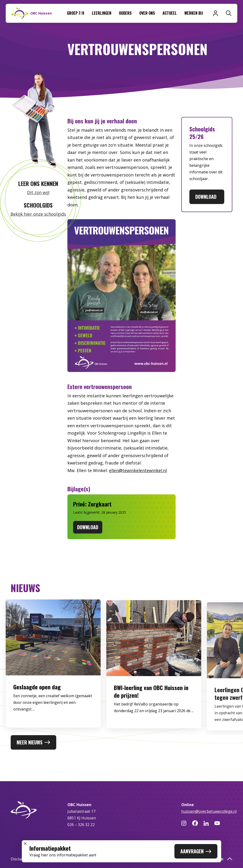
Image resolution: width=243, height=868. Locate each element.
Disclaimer (20, 859)
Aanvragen (196, 851)
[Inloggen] (215, 13)
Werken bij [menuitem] (194, 13)
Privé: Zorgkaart (92, 504)
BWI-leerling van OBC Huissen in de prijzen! (151, 697)
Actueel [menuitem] (170, 13)
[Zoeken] (229, 13)
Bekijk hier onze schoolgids (38, 214)
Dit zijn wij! (38, 192)
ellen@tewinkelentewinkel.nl (138, 470)
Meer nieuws (33, 742)
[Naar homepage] (32, 13)
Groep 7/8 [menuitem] (76, 13)
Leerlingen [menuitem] (102, 13)
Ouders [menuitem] (125, 13)
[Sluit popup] (25, 844)
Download (207, 197)
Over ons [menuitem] (147, 13)
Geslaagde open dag (37, 690)
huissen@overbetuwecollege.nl (209, 811)
